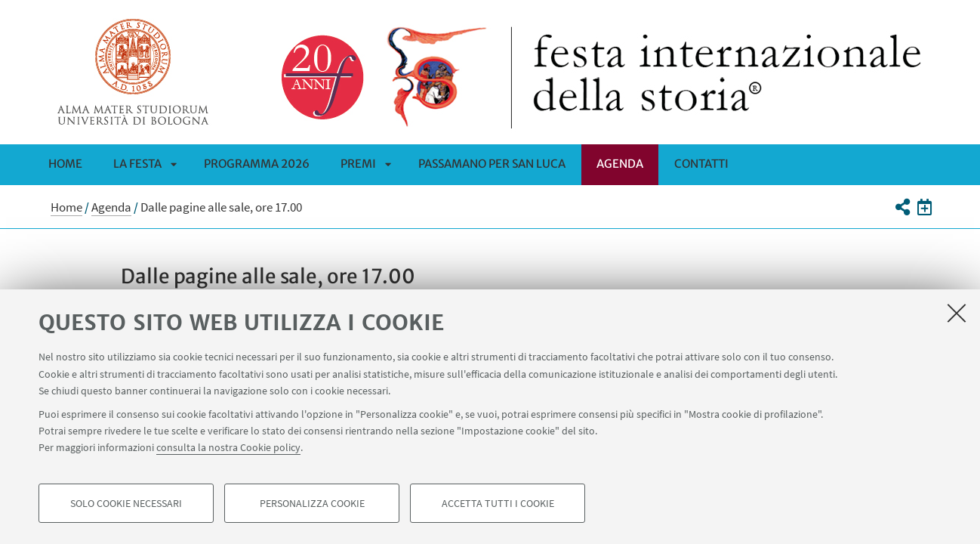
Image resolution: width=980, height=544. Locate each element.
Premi (358, 164)
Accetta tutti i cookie (498, 503)
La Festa (137, 164)
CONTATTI (701, 164)
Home (65, 164)
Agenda (620, 164)
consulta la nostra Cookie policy (228, 447)
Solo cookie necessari (126, 503)
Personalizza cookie (312, 503)
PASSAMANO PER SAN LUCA (492, 164)
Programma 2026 (257, 164)
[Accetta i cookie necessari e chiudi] (957, 313)
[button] (902, 207)
